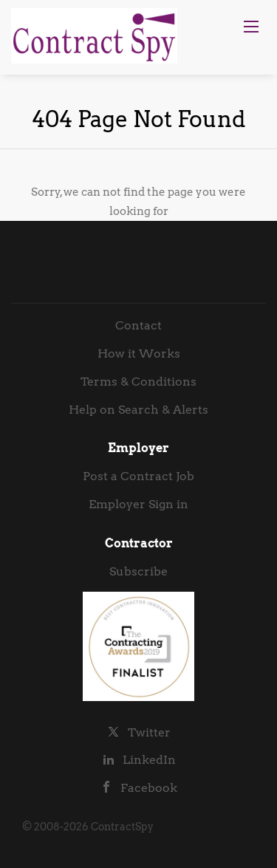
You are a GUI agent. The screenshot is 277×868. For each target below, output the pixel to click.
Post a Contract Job (138, 476)
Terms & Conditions (138, 382)
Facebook (149, 788)
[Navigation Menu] (251, 27)
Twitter (149, 732)
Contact (138, 325)
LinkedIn (149, 760)
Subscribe (138, 571)
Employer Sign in (138, 504)
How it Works (139, 353)
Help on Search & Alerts (138, 410)
